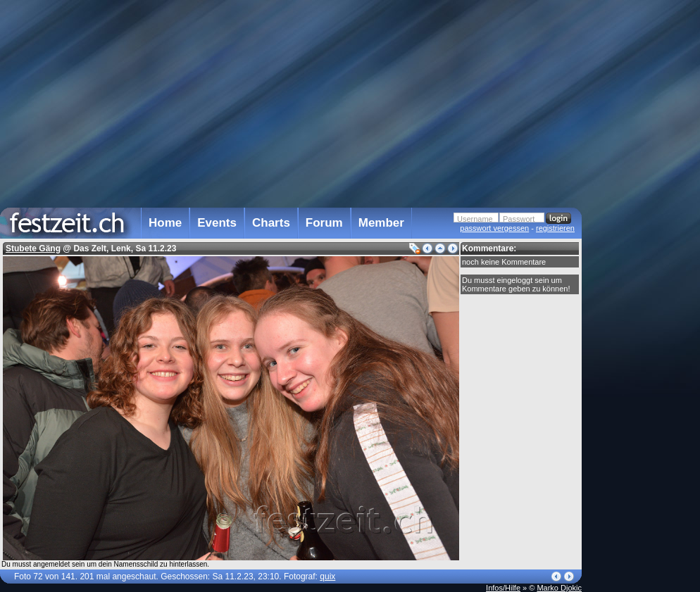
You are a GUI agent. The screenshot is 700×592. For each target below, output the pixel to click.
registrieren (555, 228)
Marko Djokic (559, 588)
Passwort (519, 219)
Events (217, 223)
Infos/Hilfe (503, 588)
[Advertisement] (644, 284)
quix (327, 577)
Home (165, 223)
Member (381, 223)
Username (475, 219)
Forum (324, 223)
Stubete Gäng (33, 248)
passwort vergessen (494, 228)
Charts (271, 223)
